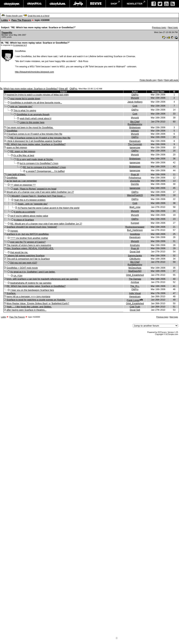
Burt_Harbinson (135, 230)
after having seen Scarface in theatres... (26, 310)
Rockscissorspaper (135, 227)
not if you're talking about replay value (29, 216)
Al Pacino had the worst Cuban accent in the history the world (49, 208)
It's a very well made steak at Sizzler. (35, 159)
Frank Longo (133, 300)
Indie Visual (135, 293)
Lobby (5, 20)
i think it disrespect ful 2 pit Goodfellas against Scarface (34, 141)
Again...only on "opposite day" (33, 204)
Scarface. (11, 293)
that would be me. (19, 252)
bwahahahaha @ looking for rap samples (31, 283)
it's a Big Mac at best (24, 155)
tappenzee (135, 148)
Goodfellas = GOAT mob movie (22, 268)
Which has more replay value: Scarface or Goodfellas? (31, 89)
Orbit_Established (135, 275)
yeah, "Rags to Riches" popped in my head (35, 189)
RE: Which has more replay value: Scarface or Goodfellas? (36, 144)
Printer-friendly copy (14, 16)
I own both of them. (16, 174)
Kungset (135, 223)
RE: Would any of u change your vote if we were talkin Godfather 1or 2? (46, 224)
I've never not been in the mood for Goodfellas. (30, 128)
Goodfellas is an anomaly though (33, 115)
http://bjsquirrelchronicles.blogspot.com (34, 72)
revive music (96, 4)
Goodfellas (12, 131)
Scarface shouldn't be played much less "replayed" (32, 227)
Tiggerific (7, 33)
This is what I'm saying (25, 111)
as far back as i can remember (22, 181)
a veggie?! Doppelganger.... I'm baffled (45, 171)
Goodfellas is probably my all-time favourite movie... (36, 103)
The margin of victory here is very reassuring (29, 245)
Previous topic (159, 28)
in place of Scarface (24, 220)
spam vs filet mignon (17, 148)
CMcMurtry (135, 259)
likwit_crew (135, 207)
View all (63, 89)
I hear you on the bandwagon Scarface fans (32, 290)
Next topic (173, 28)
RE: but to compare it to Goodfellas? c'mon (44, 167)
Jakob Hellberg (135, 102)
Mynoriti (135, 98)
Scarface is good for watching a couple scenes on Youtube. (36, 300)
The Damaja (135, 279)
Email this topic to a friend (39, 16)
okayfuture (58, 4)
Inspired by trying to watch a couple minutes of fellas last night (37, 95)
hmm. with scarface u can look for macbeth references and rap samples (42, 279)
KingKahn (135, 245)
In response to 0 (20, 45)
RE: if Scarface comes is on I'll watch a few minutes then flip (40, 138)
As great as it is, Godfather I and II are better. (33, 272)
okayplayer (12, 4)
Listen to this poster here (32, 122)
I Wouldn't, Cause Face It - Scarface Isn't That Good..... (38, 196)
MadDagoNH (135, 271)
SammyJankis (135, 256)
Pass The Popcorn (21, 20)
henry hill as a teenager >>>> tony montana (28, 297)
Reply (160, 80)
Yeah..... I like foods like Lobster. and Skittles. (29, 307)
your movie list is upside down (25, 99)
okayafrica (35, 4)
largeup (78, 4)
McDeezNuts (135, 268)
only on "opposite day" (21, 107)
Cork (135, 106)
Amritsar (135, 282)
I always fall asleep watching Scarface (25, 256)
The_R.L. (135, 286)
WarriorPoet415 (135, 195)
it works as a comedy (24, 212)
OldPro (73, 89)
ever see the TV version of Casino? (28, 242)
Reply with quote (171, 80)
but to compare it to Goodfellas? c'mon (39, 163)
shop (114, 4)
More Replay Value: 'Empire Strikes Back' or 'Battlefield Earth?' (38, 304)
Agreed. (14, 231)
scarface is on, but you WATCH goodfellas (28, 234)
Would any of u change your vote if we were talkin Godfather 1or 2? (40, 192)
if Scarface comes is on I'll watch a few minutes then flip (34, 134)
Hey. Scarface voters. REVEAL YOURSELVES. (30, 248)
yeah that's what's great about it (35, 118)
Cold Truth (135, 307)
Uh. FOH (18, 276)
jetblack (135, 131)
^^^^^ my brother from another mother (29, 238)
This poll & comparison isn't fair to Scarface (28, 259)
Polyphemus (135, 178)
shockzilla (135, 181)
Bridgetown (135, 128)
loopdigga (135, 234)
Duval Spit (135, 252)
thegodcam (135, 141)
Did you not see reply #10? (24, 263)
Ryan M (135, 174)
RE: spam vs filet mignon (23, 151)
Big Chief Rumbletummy (135, 123)
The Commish (135, 144)
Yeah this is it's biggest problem (30, 200)
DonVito (135, 184)
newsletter (135, 4)
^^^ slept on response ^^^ (23, 185)
